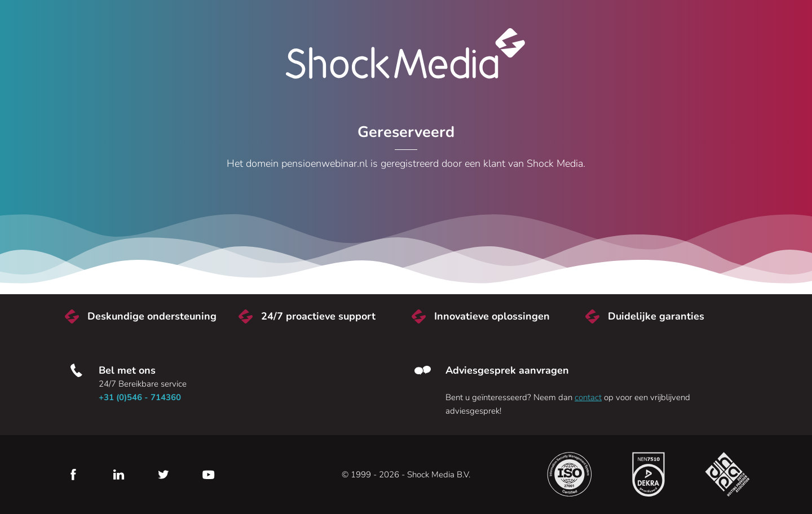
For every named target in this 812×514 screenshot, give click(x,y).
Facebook (73, 475)
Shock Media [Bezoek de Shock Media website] (406, 54)
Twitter (164, 475)
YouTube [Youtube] (209, 475)
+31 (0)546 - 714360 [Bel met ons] (140, 397)
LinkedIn (118, 475)
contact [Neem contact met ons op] (588, 397)
